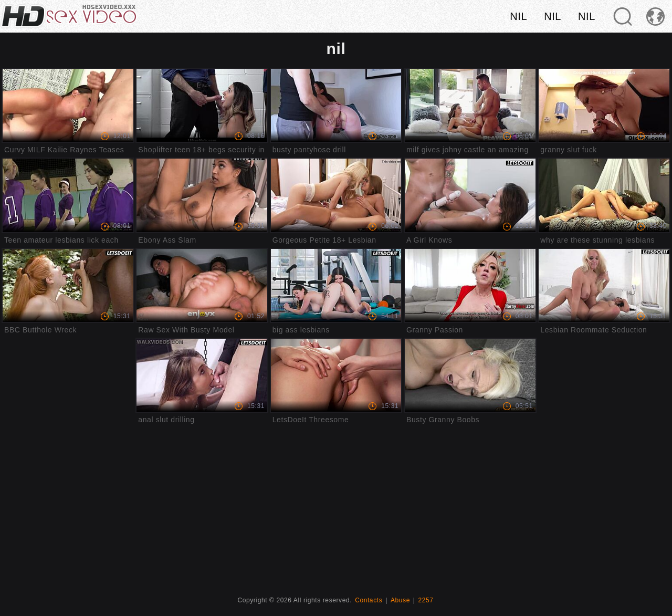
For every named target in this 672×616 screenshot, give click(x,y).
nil (518, 16)
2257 (426, 600)
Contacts (369, 600)
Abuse (400, 600)
